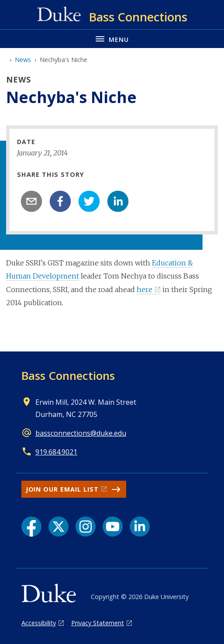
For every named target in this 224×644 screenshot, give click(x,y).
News (23, 60)
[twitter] (89, 201)
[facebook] (60, 201)
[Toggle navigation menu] (112, 39)
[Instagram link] (86, 527)
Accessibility (39, 623)
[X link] (59, 527)
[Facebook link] (31, 527)
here (145, 289)
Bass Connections (68, 375)
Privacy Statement (98, 623)
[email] (31, 201)
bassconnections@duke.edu (81, 433)
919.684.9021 (56, 452)
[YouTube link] (113, 527)
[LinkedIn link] (140, 527)
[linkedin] (118, 201)
